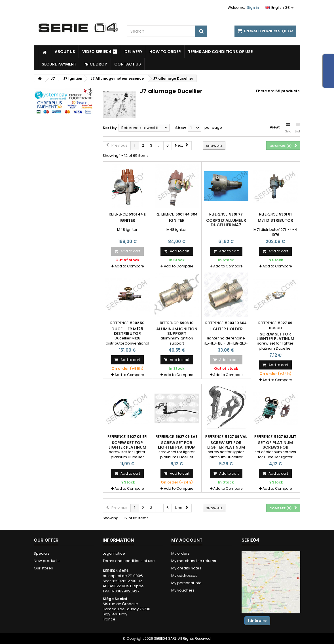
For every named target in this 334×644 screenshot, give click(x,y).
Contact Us (128, 64)
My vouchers (183, 590)
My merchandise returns (194, 561)
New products (47, 561)
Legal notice (114, 553)
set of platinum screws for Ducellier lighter (275, 447)
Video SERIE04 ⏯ (100, 52)
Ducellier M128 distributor (127, 331)
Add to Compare (129, 266)
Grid (288, 128)
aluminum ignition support (177, 331)
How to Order (165, 52)
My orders (180, 553)
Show (181, 128)
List (298, 128)
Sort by (110, 128)
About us (65, 52)
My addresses (184, 576)
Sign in (253, 8)
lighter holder (226, 329)
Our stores (43, 568)
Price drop (95, 64)
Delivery (133, 52)
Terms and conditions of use (220, 52)
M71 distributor (275, 220)
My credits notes (186, 568)
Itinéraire (257, 621)
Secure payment (59, 64)
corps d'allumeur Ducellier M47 (226, 223)
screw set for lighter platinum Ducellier (275, 339)
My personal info (186, 583)
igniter (127, 220)
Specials (42, 553)
